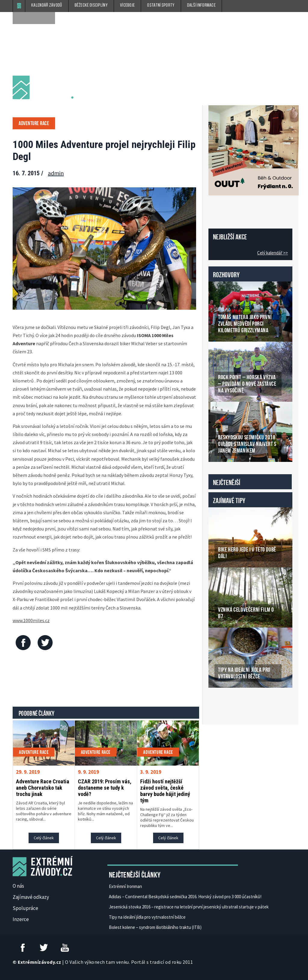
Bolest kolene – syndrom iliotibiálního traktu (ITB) (155, 927)
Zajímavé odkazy (31, 897)
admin (56, 173)
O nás (18, 886)
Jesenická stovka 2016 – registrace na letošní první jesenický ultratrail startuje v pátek (189, 907)
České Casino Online (222, 703)
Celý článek (44, 838)
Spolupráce (25, 908)
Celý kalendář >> (273, 253)
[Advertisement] (122, 680)
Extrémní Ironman (125, 886)
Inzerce (21, 919)
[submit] (49, 18)
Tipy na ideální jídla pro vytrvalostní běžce (147, 917)
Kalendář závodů (47, 5)
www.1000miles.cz (31, 620)
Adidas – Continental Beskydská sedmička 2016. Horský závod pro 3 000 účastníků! (185, 897)
